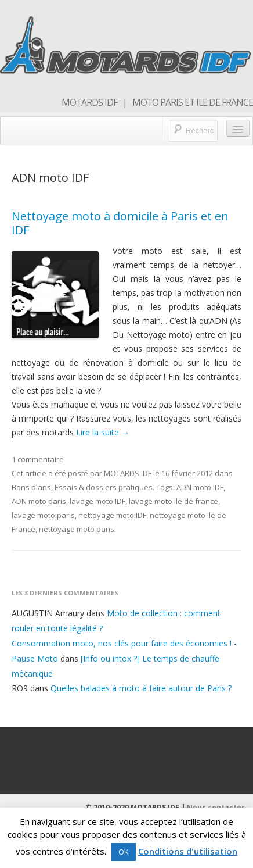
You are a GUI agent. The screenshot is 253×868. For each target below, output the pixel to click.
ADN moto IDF (200, 487)
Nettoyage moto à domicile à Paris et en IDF (120, 223)
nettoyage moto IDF (112, 515)
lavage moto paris (43, 515)
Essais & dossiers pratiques (104, 487)
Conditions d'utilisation (188, 851)
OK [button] (124, 852)
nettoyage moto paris (77, 529)
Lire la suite (103, 432)
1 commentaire (38, 459)
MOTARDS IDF (128, 473)
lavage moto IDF (97, 501)
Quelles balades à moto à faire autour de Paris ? (141, 688)
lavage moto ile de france (174, 501)
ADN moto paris (39, 501)
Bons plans (31, 487)
